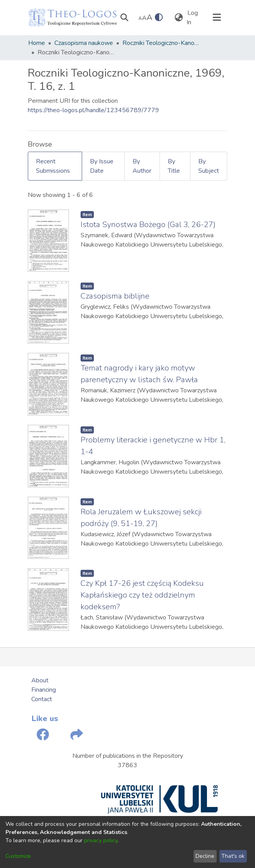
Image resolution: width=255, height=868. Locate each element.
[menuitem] (179, 18)
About (40, 680)
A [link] (140, 18)
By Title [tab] (174, 166)
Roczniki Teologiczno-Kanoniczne (162, 43)
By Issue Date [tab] (102, 166)
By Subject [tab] (209, 166)
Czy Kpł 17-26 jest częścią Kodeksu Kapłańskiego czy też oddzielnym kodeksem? (142, 595)
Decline (205, 856)
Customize (18, 856)
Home (37, 43)
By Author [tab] (142, 166)
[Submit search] (124, 18)
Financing (44, 690)
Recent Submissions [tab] (53, 166)
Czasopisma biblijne (115, 296)
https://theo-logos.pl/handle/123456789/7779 (93, 110)
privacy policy (101, 840)
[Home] (73, 18)
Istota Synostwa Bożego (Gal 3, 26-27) (148, 225)
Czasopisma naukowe (84, 43)
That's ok (233, 856)
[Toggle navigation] (217, 18)
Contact (42, 699)
